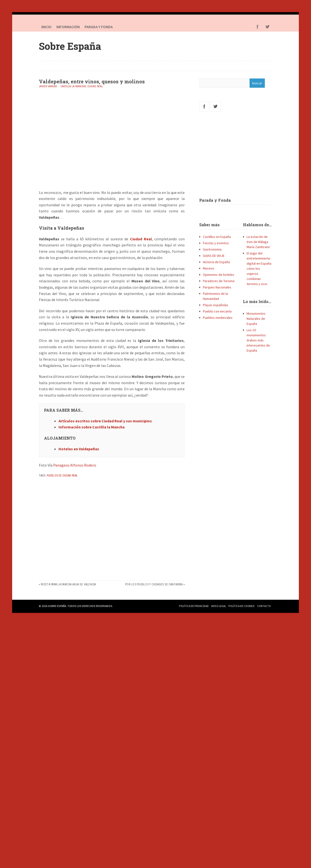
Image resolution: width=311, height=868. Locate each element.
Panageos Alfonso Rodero (75, 465)
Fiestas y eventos (216, 243)
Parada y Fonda (215, 200)
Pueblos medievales (218, 318)
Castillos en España (217, 237)
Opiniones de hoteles (219, 275)
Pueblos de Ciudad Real (62, 476)
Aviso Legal (219, 606)
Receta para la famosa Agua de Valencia (68, 584)
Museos (209, 268)
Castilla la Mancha (73, 86)
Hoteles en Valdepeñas (79, 449)
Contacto (264, 606)
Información (68, 27)
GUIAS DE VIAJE (214, 256)
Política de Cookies (242, 606)
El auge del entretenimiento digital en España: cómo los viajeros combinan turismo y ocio (259, 269)
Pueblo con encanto (217, 311)
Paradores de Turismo (219, 281)
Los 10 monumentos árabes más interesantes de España (258, 340)
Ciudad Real (95, 86)
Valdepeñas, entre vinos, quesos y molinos (92, 81)
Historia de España (216, 262)
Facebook (258, 27)
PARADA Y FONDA (99, 27)
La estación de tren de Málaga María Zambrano (258, 242)
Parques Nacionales (217, 287)
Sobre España (70, 46)
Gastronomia (212, 249)
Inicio (46, 27)
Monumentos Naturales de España (256, 319)
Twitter (267, 27)
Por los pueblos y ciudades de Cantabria (154, 584)
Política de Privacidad (194, 606)
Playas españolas (216, 305)
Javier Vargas (48, 86)
